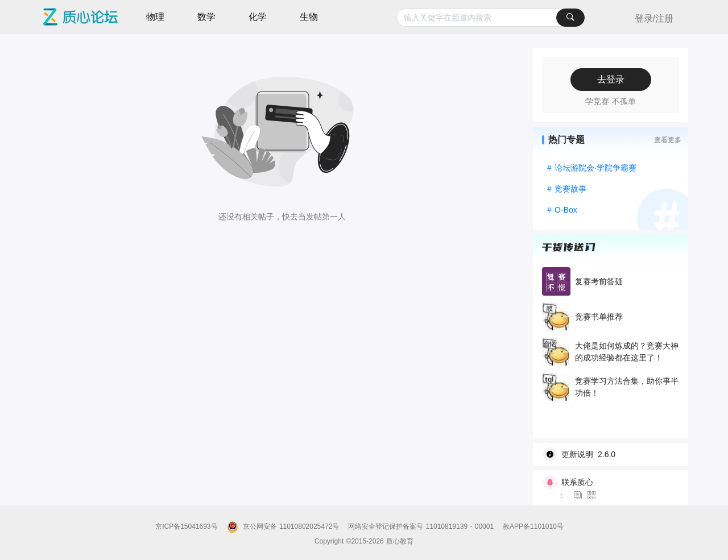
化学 (258, 17)
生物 (309, 17)
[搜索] (570, 18)
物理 (155, 17)
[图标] (580, 496)
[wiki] (615, 454)
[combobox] (491, 18)
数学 (206, 17)
